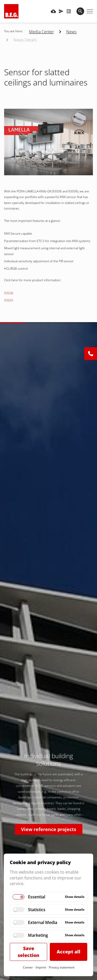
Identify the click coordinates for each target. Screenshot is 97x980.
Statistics (37, 910)
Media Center (41, 32)
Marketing (38, 935)
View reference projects (49, 829)
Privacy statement (62, 967)
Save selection (28, 952)
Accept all (69, 952)
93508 (9, 293)
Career (28, 967)
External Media (43, 922)
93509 (9, 300)
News (71, 32)
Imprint (41, 967)
